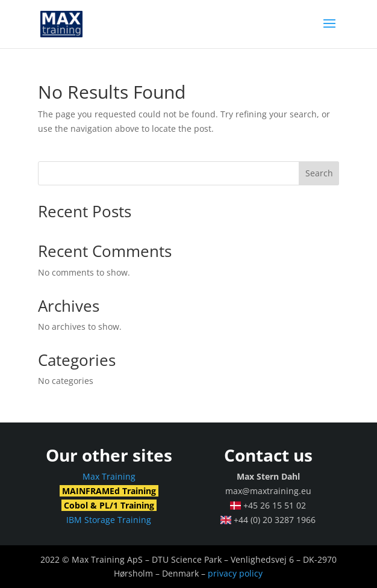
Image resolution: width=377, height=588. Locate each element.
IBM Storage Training (109, 520)
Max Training (109, 476)
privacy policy (235, 573)
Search (319, 173)
